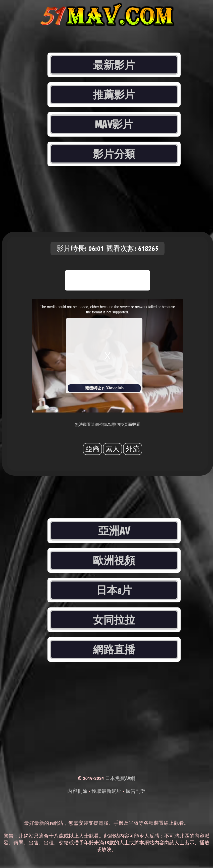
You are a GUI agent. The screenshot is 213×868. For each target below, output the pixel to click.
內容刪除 (77, 791)
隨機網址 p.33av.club (104, 388)
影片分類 (114, 154)
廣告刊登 (136, 791)
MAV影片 (114, 124)
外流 (133, 449)
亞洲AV (114, 531)
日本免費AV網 (120, 778)
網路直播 (114, 649)
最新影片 (114, 65)
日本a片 (114, 590)
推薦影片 (114, 95)
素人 (113, 449)
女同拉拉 (114, 620)
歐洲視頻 (114, 560)
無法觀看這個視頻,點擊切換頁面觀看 (108, 424)
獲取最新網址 (106, 791)
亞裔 (92, 449)
